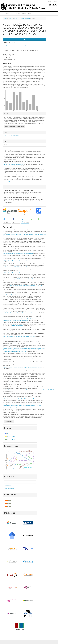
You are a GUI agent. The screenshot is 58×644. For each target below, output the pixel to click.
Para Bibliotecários (9, 488)
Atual (12, 13)
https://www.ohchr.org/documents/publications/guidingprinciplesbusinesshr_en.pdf (22, 367)
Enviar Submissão (9, 422)
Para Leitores (8, 482)
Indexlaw (7, 13)
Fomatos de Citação (10, 126)
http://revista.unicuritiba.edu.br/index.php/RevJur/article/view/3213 (18, 313)
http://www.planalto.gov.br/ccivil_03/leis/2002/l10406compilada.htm (18, 272)
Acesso (55, 2)
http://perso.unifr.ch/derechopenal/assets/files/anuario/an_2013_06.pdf (19, 336)
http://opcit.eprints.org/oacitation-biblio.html (16, 181)
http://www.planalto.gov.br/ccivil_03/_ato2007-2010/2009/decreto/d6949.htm (20, 260)
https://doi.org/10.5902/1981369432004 (14, 294)
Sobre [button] (24, 13)
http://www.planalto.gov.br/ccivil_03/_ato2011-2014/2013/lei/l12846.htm (21, 279)
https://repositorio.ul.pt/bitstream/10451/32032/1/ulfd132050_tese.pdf (19, 398)
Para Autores (8, 485)
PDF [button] (25, 39)
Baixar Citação (21, 126)
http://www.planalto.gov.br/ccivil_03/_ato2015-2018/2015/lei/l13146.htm (26, 286)
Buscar (29, 13)
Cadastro (49, 2)
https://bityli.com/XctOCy (18, 326)
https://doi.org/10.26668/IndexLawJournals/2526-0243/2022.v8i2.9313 (22, 46)
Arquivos (18, 13)
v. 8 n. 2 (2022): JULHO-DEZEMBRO (22, 19)
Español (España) (11, 437)
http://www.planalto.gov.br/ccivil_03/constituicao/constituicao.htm (18, 253)
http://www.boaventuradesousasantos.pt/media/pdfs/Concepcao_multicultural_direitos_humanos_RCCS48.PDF (28, 390)
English (8, 434)
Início (5, 19)
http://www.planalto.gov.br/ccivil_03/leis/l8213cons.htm (16, 267)
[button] (7, 219)
